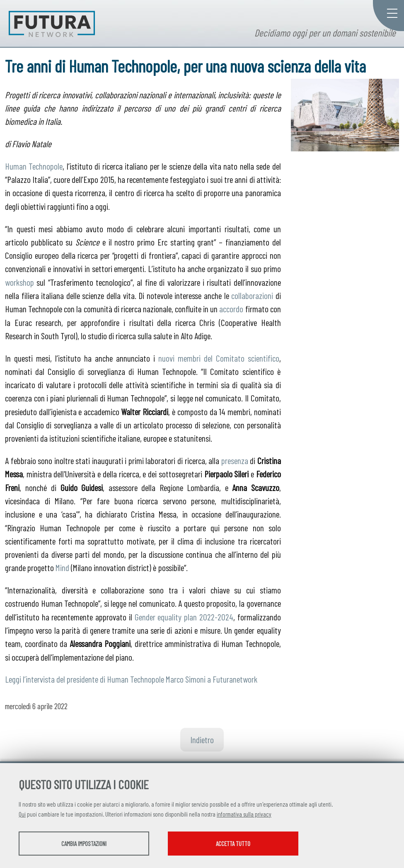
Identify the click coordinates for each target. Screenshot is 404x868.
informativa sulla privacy (244, 814)
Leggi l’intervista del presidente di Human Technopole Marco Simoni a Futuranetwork (131, 679)
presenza (235, 460)
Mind (62, 567)
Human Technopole (34, 166)
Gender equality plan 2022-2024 (184, 617)
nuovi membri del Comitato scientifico (219, 358)
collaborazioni (252, 295)
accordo (231, 309)
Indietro (202, 739)
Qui (22, 814)
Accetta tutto (233, 844)
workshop (19, 282)
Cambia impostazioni (84, 844)
